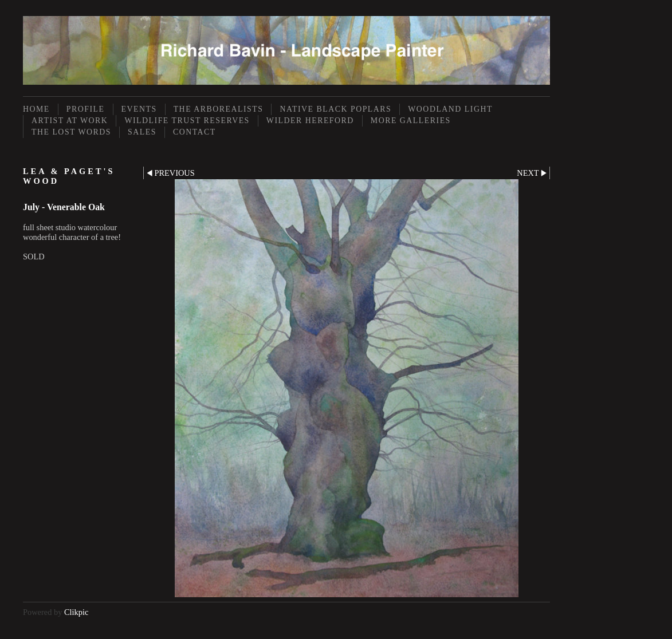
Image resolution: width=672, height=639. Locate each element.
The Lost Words (71, 132)
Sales (142, 132)
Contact (194, 132)
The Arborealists (219, 109)
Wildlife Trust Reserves (187, 121)
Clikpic (76, 612)
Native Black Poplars (335, 109)
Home (36, 109)
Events (139, 109)
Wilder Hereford (310, 121)
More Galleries (411, 121)
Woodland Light (450, 109)
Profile (86, 109)
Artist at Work (70, 121)
